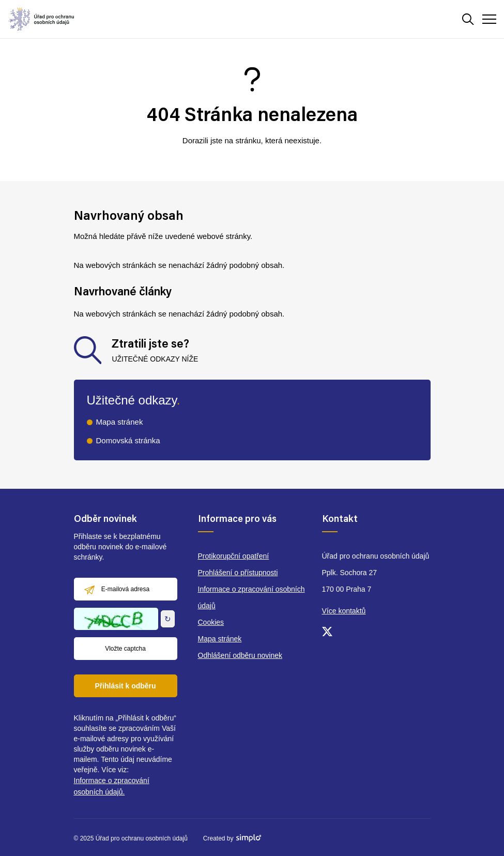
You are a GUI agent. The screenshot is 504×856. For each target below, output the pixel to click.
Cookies (211, 622)
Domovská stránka (128, 440)
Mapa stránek (120, 422)
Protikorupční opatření (234, 556)
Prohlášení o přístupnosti (238, 573)
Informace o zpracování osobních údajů (251, 597)
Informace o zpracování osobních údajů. (112, 786)
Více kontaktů (344, 611)
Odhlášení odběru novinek (240, 655)
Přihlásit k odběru (125, 686)
